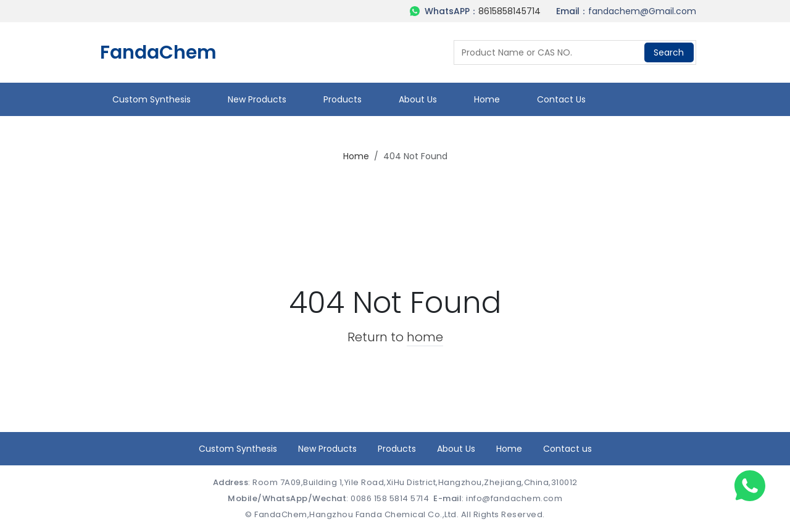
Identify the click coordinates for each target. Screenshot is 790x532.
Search (669, 52)
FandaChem (158, 52)
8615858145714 (509, 11)
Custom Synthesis (152, 99)
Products (343, 99)
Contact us (561, 99)
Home (487, 99)
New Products (257, 99)
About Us (418, 99)
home (425, 337)
